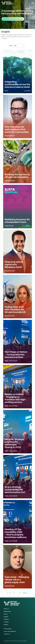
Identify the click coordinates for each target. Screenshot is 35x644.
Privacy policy (8, 629)
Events (6, 614)
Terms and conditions (10, 631)
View (11, 46)
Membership (7, 611)
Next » (25, 593)
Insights (6, 617)
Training (6, 622)
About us (6, 609)
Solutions (6, 619)
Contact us (7, 634)
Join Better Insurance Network (13, 19)
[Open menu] (32, 3)
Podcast (6, 625)
